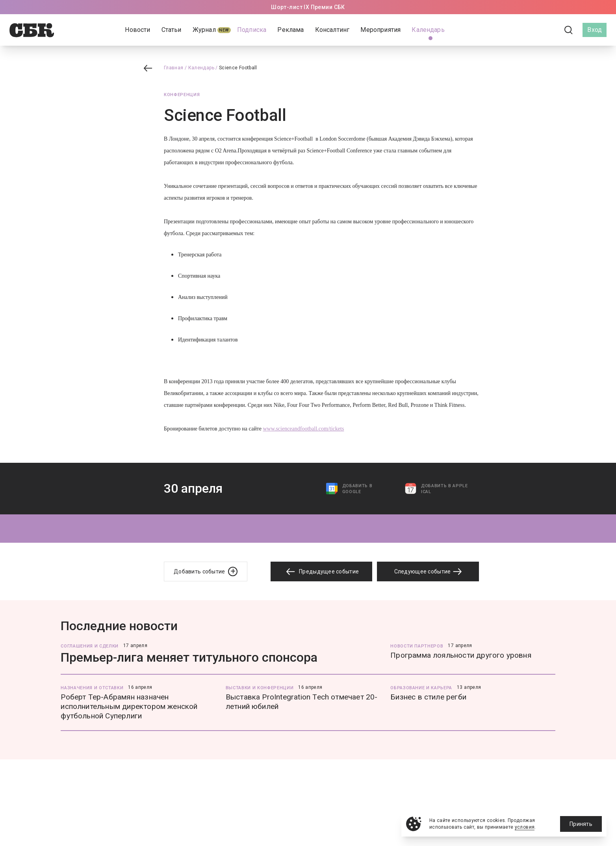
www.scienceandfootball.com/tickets (303, 429)
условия (525, 827)
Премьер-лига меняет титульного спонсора (189, 657)
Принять (581, 824)
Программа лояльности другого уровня (461, 655)
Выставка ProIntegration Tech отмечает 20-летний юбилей (302, 702)
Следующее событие (428, 571)
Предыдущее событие (321, 572)
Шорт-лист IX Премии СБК (308, 7)
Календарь (201, 68)
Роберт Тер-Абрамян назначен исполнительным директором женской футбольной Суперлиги (129, 706)
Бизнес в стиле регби (428, 697)
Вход (595, 30)
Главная (174, 68)
